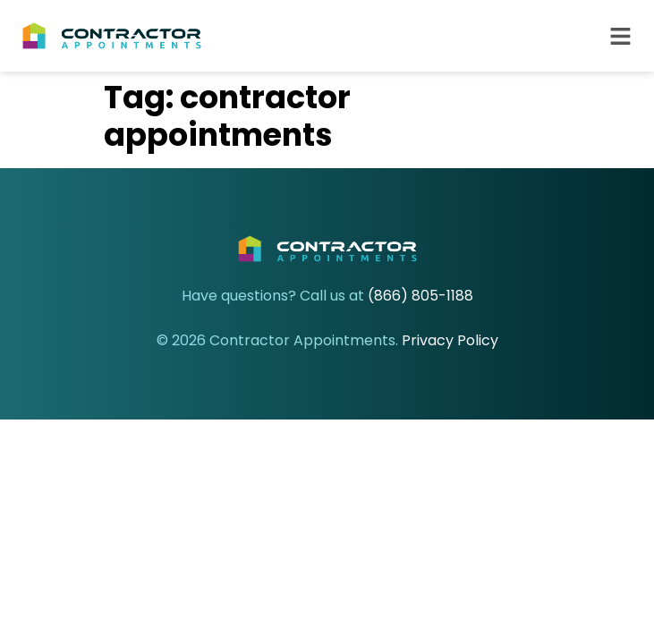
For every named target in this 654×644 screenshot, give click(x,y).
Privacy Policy (450, 340)
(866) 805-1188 (420, 296)
